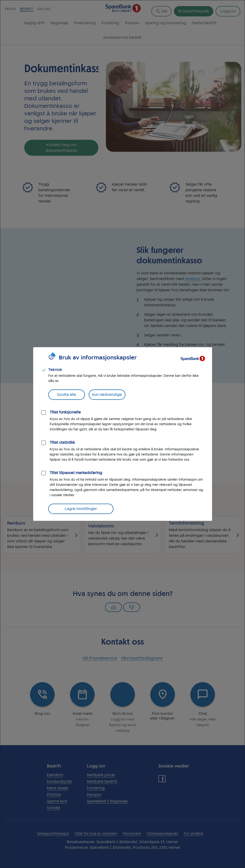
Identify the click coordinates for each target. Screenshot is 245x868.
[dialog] (122, 434)
